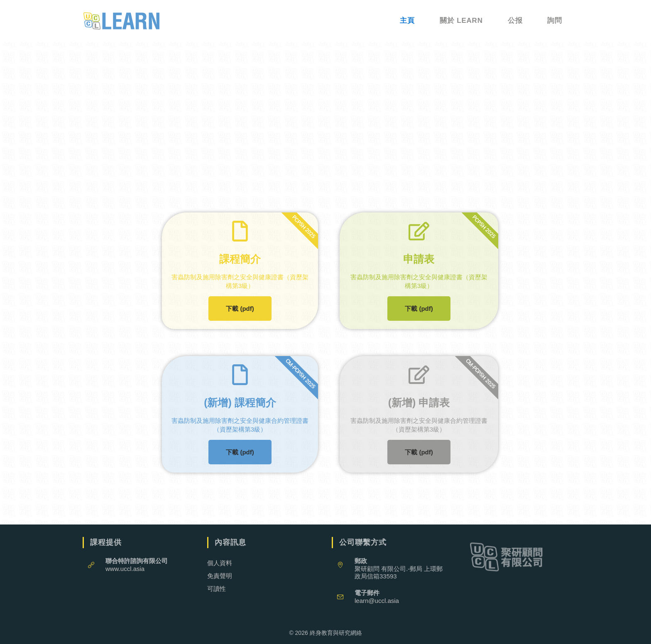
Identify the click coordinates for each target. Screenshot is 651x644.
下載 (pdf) (240, 309)
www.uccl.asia (125, 569)
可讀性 (217, 589)
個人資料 (220, 563)
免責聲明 (220, 576)
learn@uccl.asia (377, 601)
